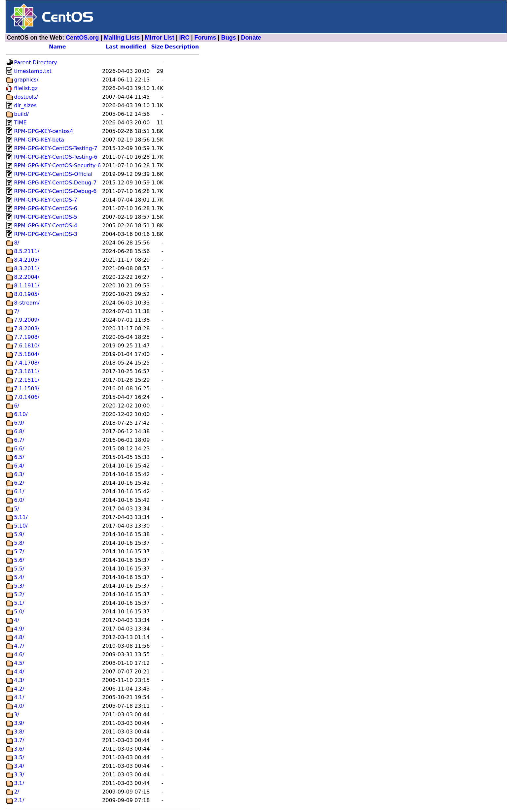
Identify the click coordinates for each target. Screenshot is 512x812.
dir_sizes (26, 105)
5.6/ (19, 560)
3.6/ (19, 749)
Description (182, 47)
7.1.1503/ (27, 389)
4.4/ (19, 672)
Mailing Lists (122, 38)
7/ (17, 311)
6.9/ (19, 423)
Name (57, 47)
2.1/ (19, 800)
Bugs (229, 38)
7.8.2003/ (27, 328)
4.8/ (19, 637)
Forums (205, 38)
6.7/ (19, 440)
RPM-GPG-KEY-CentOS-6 (46, 208)
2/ (17, 792)
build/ (22, 114)
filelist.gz (26, 88)
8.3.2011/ (27, 268)
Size (157, 47)
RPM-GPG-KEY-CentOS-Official (53, 174)
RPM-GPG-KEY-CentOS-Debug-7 (55, 183)
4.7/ (19, 646)
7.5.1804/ (27, 354)
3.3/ (19, 775)
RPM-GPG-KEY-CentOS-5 (46, 217)
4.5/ (19, 663)
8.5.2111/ (27, 251)
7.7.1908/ (27, 337)
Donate (251, 38)
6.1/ (19, 491)
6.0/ (19, 500)
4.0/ (19, 706)
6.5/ (19, 457)
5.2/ (19, 594)
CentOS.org (82, 38)
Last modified (126, 47)
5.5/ (19, 569)
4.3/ (19, 680)
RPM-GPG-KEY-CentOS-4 (46, 226)
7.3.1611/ (27, 371)
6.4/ (19, 466)
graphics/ (26, 80)
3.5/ (19, 757)
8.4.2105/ (27, 260)
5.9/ (19, 534)
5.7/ (19, 552)
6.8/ (19, 431)
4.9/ (19, 629)
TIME (20, 123)
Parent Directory (36, 63)
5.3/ (19, 586)
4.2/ (19, 689)
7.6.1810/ (27, 346)
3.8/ (19, 732)
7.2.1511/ (27, 380)
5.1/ (19, 603)
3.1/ (19, 783)
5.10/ (21, 526)
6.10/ (21, 414)
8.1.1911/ (27, 286)
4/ (17, 620)
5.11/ (21, 517)
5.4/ (19, 577)
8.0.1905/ (27, 294)
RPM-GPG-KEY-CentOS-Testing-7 (56, 148)
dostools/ (26, 97)
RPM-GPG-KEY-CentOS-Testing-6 (56, 157)
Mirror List (159, 38)
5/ (17, 509)
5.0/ (19, 612)
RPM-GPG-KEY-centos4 (44, 131)
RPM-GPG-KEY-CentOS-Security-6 (58, 165)
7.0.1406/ (27, 397)
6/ (17, 406)
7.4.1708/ (27, 363)
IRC (184, 38)
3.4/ (19, 766)
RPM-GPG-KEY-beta (39, 140)
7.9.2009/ (27, 320)
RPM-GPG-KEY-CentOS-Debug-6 (55, 191)
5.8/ (19, 543)
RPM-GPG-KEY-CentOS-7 (46, 200)
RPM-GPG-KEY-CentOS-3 (46, 234)
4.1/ (19, 697)
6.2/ (19, 483)
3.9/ (19, 723)
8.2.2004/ (27, 277)
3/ (17, 715)
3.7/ (19, 740)
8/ (17, 243)
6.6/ (19, 449)
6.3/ (19, 474)
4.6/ (19, 654)
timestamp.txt (33, 71)
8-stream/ (27, 303)
